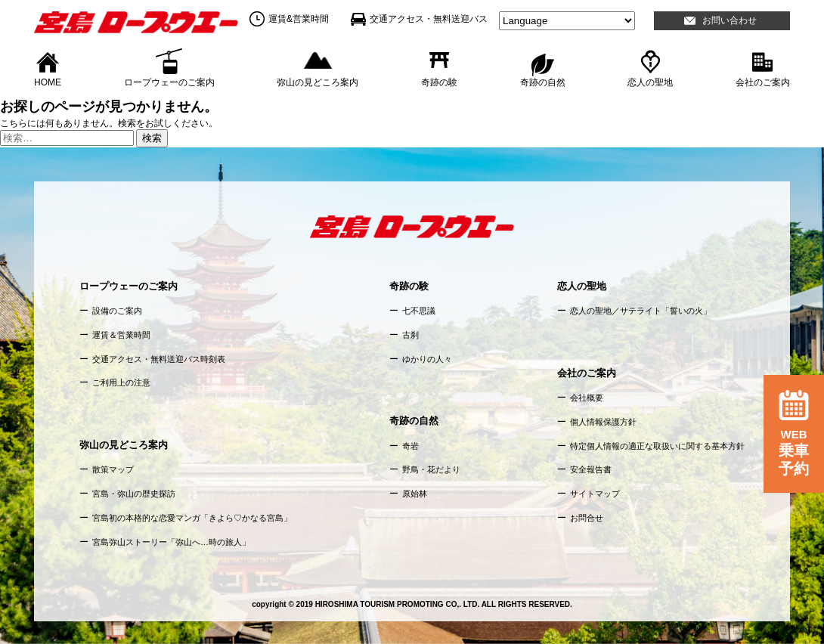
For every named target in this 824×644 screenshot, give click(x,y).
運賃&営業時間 (299, 19)
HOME (48, 82)
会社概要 (587, 398)
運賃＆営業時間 (121, 335)
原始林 (415, 494)
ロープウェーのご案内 (169, 82)
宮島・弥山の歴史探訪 (134, 494)
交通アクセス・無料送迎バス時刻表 (159, 359)
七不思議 (419, 311)
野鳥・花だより (431, 469)
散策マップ (113, 469)
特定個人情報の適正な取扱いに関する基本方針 (657, 446)
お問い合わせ (730, 20)
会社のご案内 (763, 82)
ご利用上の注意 (121, 382)
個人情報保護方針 (603, 422)
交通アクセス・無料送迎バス (429, 19)
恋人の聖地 (650, 82)
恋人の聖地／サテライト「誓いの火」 (641, 311)
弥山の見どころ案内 (318, 82)
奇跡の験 (439, 82)
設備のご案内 (117, 311)
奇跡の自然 (543, 82)
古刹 (410, 335)
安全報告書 (591, 469)
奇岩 (410, 446)
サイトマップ (595, 494)
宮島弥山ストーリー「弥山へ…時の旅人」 (171, 542)
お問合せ (587, 518)
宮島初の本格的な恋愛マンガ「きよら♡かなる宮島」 (192, 518)
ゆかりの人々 (427, 359)
